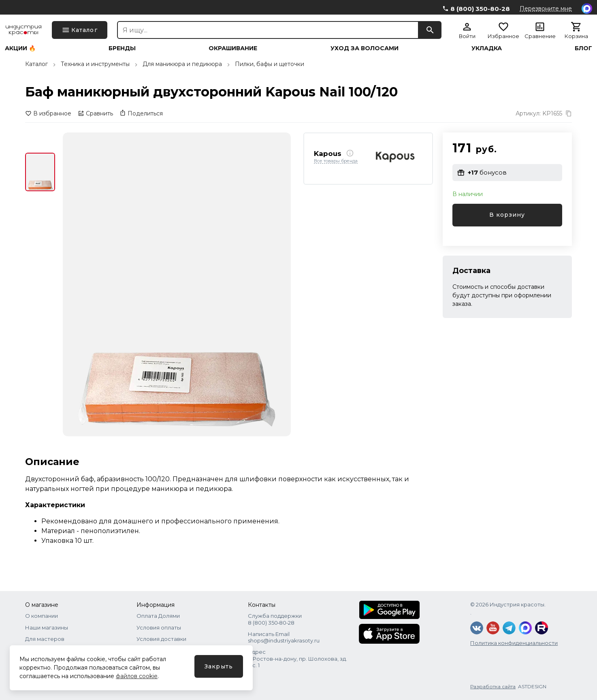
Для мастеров (45, 639)
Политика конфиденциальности (514, 643)
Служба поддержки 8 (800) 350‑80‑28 (275, 619)
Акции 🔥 (20, 48)
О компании (42, 616)
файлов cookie (137, 676)
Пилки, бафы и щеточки (270, 64)
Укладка (487, 48)
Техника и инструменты (95, 64)
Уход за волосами (365, 48)
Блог (583, 48)
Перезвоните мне (546, 9)
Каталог (36, 64)
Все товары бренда (336, 161)
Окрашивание (233, 48)
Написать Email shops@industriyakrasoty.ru (284, 637)
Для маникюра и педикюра (182, 64)
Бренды (122, 48)
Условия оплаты (159, 627)
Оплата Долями (158, 616)
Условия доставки (161, 639)
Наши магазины (47, 627)
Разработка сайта (493, 686)
